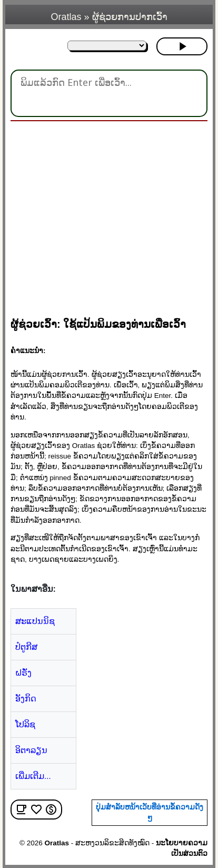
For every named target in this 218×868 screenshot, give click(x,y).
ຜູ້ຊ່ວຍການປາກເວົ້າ (130, 17)
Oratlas (66, 17)
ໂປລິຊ (25, 724)
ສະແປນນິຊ (35, 621)
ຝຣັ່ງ (23, 673)
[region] (113, 214)
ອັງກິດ (26, 699)
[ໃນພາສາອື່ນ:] (107, 46)
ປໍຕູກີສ (26, 647)
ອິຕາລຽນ (31, 750)
